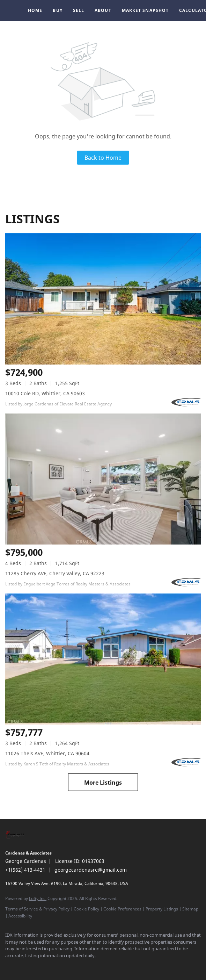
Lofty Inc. (38, 898)
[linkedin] (23, 966)
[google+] (51, 966)
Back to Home (103, 158)
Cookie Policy (86, 909)
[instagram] (37, 966)
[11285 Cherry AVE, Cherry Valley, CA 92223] (103, 479)
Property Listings (162, 909)
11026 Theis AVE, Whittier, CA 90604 (47, 753)
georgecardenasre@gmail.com (91, 870)
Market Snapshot (145, 10)
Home (35, 10)
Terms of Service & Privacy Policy (37, 909)
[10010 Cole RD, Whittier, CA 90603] (103, 299)
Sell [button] (79, 10)
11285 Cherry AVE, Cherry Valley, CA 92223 (55, 573)
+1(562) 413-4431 (25, 870)
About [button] (103, 10)
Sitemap (190, 909)
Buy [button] (57, 10)
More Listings (103, 783)
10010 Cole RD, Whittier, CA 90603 (45, 393)
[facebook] (9, 966)
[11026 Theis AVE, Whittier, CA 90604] (103, 659)
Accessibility (20, 916)
